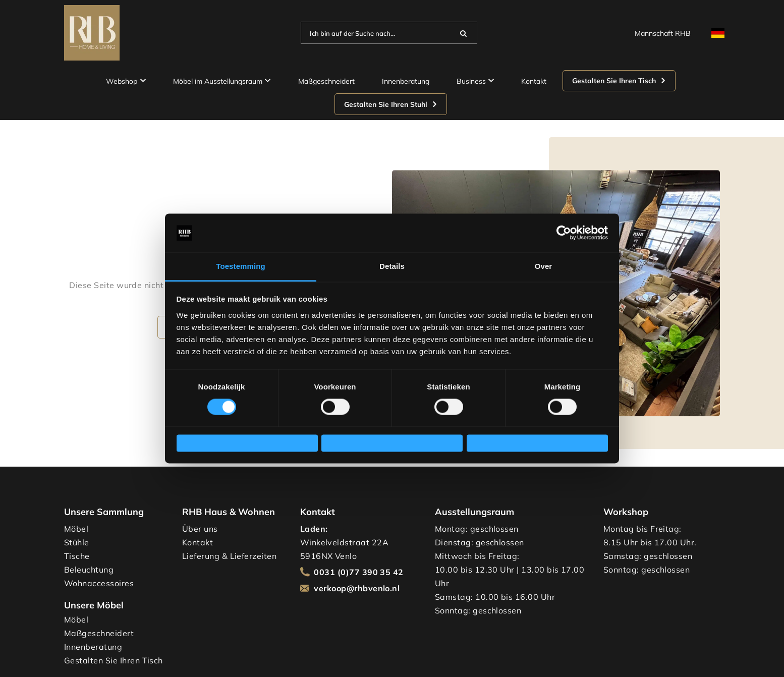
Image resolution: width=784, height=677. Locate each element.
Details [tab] (392, 262)
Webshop (126, 81)
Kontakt (534, 81)
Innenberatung (406, 81)
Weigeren (202, 443)
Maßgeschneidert (326, 81)
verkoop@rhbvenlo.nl (357, 588)
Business (475, 81)
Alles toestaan (501, 443)
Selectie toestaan (361, 443)
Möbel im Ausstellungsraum (222, 81)
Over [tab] (544, 262)
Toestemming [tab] (241, 262)
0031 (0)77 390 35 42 (359, 572)
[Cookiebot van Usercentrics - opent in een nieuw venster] (564, 229)
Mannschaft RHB (663, 33)
